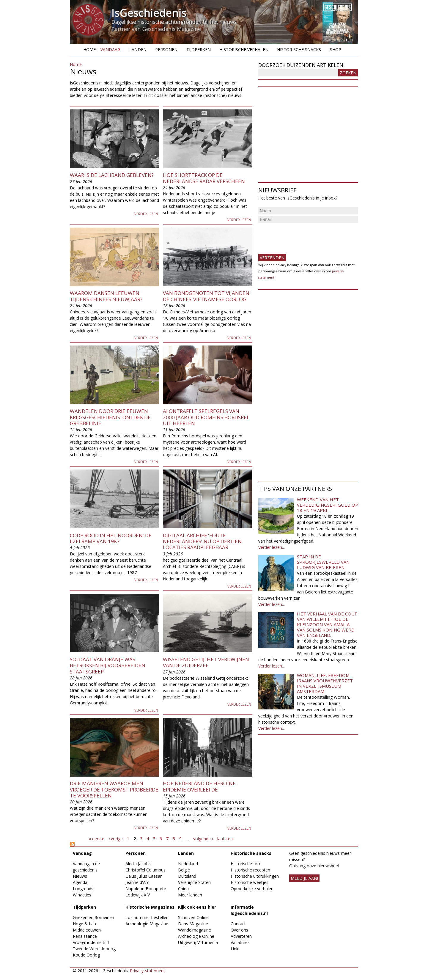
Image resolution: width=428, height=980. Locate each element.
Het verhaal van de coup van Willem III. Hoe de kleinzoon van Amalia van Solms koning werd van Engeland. (327, 624)
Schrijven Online (193, 917)
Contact (238, 924)
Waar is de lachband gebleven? (112, 175)
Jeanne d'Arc (137, 882)
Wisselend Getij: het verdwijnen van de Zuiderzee (206, 662)
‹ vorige (116, 839)
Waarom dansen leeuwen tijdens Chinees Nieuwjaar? (106, 296)
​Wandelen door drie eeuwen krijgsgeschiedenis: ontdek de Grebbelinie (110, 417)
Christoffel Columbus (145, 870)
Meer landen (190, 895)
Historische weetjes (250, 882)
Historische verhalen (244, 50)
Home (89, 50)
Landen (138, 50)
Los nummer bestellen (147, 917)
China (183, 889)
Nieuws (80, 876)
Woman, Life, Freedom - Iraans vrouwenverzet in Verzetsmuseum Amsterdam (325, 683)
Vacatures (240, 942)
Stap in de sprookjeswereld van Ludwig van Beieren (323, 562)
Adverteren (241, 936)
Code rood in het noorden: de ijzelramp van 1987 (111, 538)
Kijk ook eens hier (197, 907)
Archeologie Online (196, 936)
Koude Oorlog (86, 955)
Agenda (80, 882)
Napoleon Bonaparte (146, 889)
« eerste (97, 839)
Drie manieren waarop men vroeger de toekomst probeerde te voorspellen (114, 789)
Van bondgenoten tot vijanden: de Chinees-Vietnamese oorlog (207, 296)
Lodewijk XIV (138, 895)
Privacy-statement (147, 971)
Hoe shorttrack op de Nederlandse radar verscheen (204, 178)
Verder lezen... (272, 547)
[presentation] (303, 236)
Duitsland (187, 876)
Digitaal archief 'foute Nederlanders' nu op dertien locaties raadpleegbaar (202, 541)
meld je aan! (304, 878)
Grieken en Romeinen (93, 917)
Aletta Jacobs (138, 864)
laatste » (225, 839)
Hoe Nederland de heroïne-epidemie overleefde (200, 786)
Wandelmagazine (195, 930)
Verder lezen (146, 214)
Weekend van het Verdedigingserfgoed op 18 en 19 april (328, 505)
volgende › (203, 839)
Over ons (239, 930)
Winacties (82, 895)
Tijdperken (199, 50)
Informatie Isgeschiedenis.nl (249, 910)
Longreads (83, 889)
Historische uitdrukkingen (255, 876)
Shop (336, 50)
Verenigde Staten (194, 882)
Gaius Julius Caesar (144, 876)
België (184, 870)
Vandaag (110, 50)
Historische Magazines (150, 907)
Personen (166, 50)
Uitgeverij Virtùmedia (198, 942)
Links (236, 949)
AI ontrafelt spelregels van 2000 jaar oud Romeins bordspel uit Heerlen (206, 417)
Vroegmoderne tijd (91, 942)
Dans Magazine (193, 924)
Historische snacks (299, 50)
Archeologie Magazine (147, 924)
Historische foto (246, 864)
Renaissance (85, 936)
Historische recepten (250, 870)
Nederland (188, 864)
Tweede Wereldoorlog (94, 949)
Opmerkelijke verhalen (252, 889)
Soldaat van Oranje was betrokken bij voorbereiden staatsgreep (108, 665)
